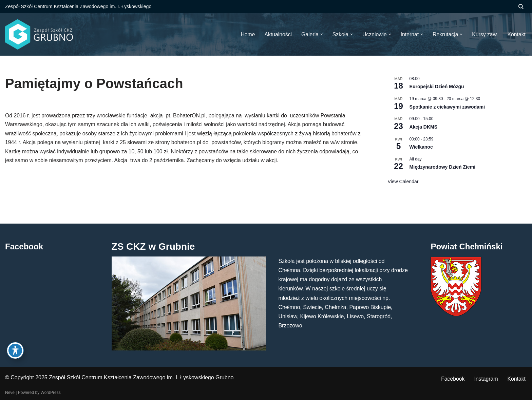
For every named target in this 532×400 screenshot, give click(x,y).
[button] (320, 35)
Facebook (452, 379)
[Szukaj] (521, 7)
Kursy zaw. (484, 34)
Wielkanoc (421, 147)
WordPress (51, 393)
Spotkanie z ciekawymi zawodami (447, 107)
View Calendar (403, 182)
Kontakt (516, 379)
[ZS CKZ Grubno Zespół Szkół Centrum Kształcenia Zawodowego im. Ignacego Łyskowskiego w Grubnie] (39, 34)
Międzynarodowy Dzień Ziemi (442, 167)
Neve (10, 393)
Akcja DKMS (423, 127)
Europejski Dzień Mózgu (437, 87)
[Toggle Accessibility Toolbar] (15, 351)
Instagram (486, 379)
